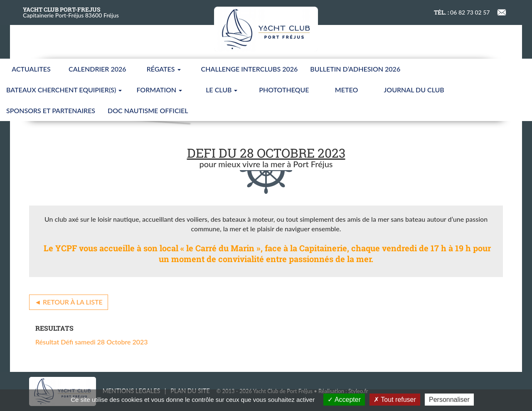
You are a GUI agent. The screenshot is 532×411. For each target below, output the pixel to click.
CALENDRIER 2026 (97, 69)
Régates (164, 69)
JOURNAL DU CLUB (414, 90)
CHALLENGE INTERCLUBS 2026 (250, 69)
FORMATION (159, 90)
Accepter (344, 400)
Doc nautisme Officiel (148, 110)
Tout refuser (395, 400)
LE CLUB (222, 90)
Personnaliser (449, 400)
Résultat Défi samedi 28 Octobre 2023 (92, 342)
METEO (346, 90)
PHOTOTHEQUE (284, 90)
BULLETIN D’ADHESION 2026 (355, 69)
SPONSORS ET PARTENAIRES (51, 110)
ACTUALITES (31, 69)
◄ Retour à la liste (69, 302)
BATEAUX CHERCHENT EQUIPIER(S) (64, 90)
